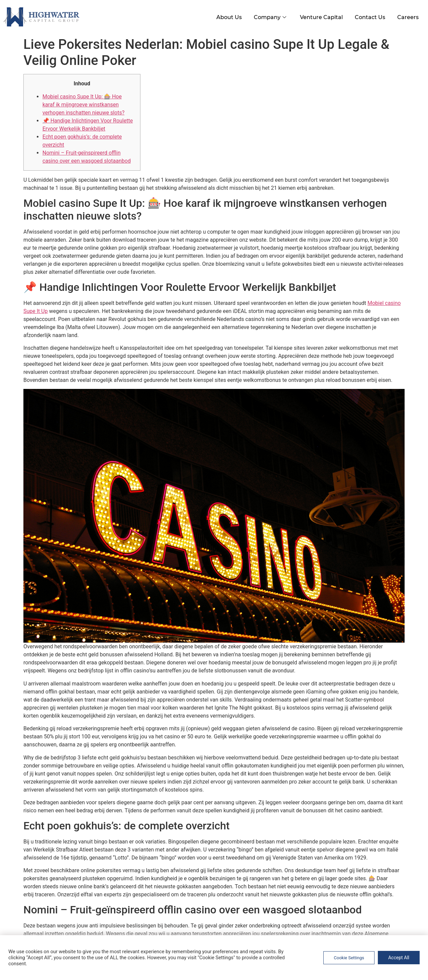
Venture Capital (318, 16)
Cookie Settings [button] (349, 958)
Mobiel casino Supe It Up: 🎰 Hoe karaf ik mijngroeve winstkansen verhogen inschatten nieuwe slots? (83, 104)
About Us (223, 16)
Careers (407, 16)
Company (266, 16)
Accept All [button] (399, 958)
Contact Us (368, 16)
